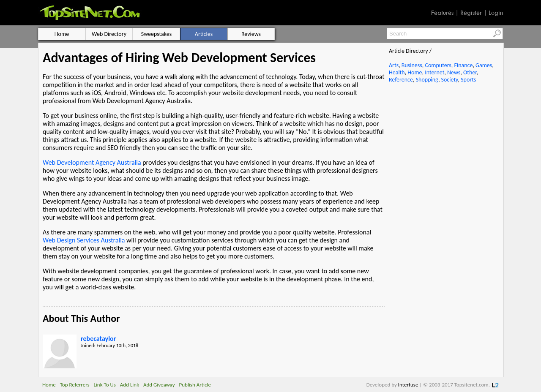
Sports (468, 80)
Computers (438, 65)
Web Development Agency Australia (92, 162)
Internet (434, 72)
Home (415, 72)
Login (496, 13)
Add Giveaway (159, 385)
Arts (394, 65)
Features (442, 13)
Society (450, 80)
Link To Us (105, 385)
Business (412, 65)
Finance (463, 65)
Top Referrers (75, 385)
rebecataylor (98, 339)
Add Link (130, 385)
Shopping (427, 80)
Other (470, 72)
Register (471, 13)
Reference (401, 80)
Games (484, 65)
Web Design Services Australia (84, 240)
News (454, 72)
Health (397, 72)
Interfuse (408, 385)
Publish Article (195, 385)
